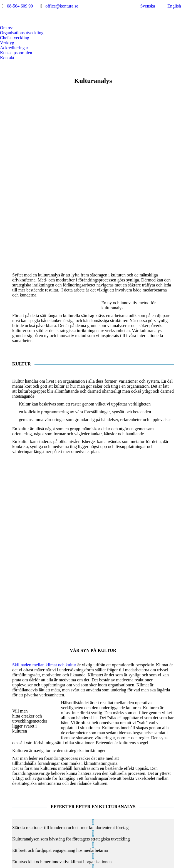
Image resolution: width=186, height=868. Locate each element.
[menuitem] (144, 6)
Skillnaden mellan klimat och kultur (44, 508)
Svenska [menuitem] (147, 6)
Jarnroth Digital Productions (139, 865)
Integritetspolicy (52, 865)
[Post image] (81, 801)
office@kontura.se (62, 6)
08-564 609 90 (20, 6)
